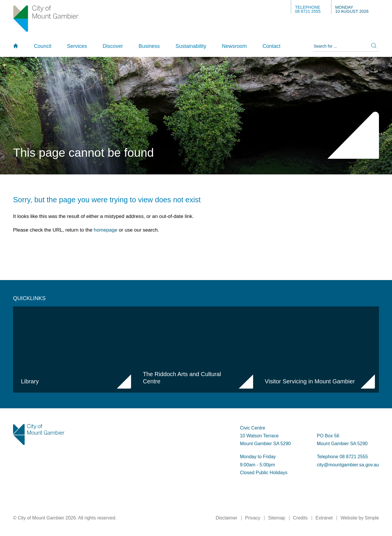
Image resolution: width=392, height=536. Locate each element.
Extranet (324, 518)
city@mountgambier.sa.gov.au (348, 465)
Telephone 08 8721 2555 (342, 457)
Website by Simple (360, 518)
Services (77, 46)
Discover (113, 46)
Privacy (253, 518)
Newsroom (234, 46)
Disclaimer (227, 518)
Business (149, 46)
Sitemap (277, 518)
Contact (271, 46)
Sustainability (191, 46)
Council (43, 46)
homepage (106, 230)
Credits (301, 518)
